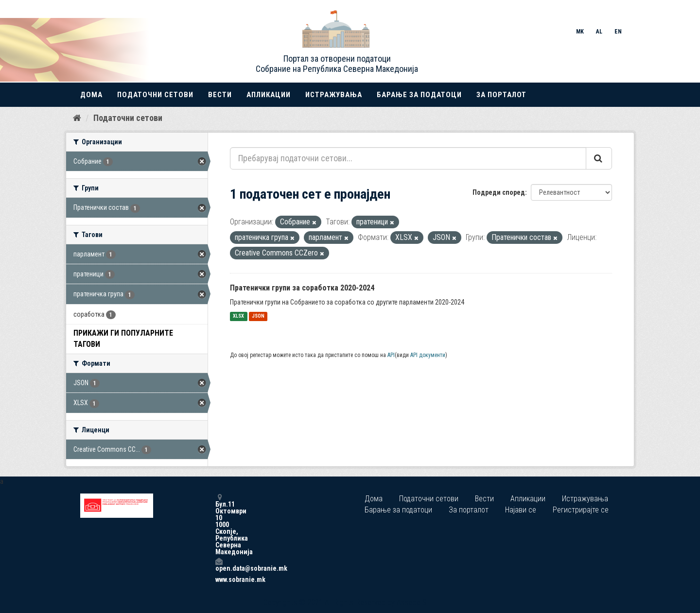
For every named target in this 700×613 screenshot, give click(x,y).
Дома (91, 95)
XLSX (238, 316)
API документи (428, 355)
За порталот (501, 95)
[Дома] (77, 118)
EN (618, 32)
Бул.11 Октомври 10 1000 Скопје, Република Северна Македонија (219, 524)
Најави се (521, 510)
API (391, 355)
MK (580, 32)
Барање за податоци (419, 95)
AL (599, 32)
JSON (258, 316)
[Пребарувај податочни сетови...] (408, 158)
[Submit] (599, 158)
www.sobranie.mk (219, 579)
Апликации (269, 95)
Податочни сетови (155, 95)
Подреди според (499, 192)
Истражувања (334, 95)
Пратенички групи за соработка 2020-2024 (302, 288)
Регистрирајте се (581, 510)
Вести (220, 95)
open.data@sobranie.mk (219, 565)
